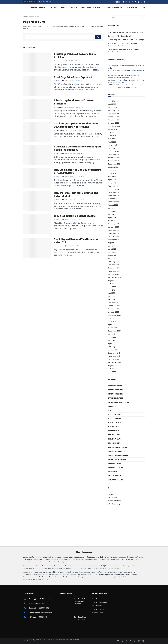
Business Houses (115, 386)
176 (80, 81)
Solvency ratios (115, 439)
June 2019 (112, 337)
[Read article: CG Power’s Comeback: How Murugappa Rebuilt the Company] (37, 155)
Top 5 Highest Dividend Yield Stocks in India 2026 (76, 241)
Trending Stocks (38, 8)
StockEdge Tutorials (113, 8)
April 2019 (112, 344)
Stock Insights (115, 443)
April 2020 (112, 325)
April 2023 (112, 218)
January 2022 (113, 265)
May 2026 (112, 101)
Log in (110, 494)
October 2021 (113, 274)
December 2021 (114, 268)
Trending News (115, 464)
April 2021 (112, 293)
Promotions (114, 431)
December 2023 (114, 192)
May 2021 (112, 290)
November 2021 (114, 271)
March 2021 (112, 296)
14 (80, 61)
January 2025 (113, 151)
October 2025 (114, 123)
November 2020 (114, 309)
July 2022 (112, 246)
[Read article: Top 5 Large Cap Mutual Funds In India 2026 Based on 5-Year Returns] (37, 132)
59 (83, 177)
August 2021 (113, 281)
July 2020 (112, 318)
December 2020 (114, 306)
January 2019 (113, 350)
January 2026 (113, 114)
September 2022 (115, 240)
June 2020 (112, 322)
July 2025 (112, 133)
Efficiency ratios (116, 398)
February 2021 (114, 299)
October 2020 (114, 312)
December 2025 (114, 117)
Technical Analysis (69, 8)
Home (25, 17)
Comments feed (114, 501)
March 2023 (113, 221)
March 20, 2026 (71, 177)
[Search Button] (144, 8)
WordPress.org (114, 504)
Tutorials (112, 472)
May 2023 (112, 214)
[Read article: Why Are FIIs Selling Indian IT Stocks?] (37, 224)
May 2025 (112, 139)
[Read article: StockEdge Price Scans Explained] (37, 86)
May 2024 (112, 177)
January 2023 (113, 227)
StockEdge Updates (117, 451)
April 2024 (112, 180)
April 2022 (112, 255)
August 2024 (113, 167)
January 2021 (113, 303)
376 (82, 200)
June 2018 (112, 372)
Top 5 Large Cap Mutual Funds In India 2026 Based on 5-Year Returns (76, 125)
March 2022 (113, 259)
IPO (109, 410)
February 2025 (114, 148)
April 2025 (112, 142)
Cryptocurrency (115, 390)
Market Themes (115, 419)
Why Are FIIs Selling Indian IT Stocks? (75, 216)
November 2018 (114, 356)
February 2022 (114, 262)
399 (81, 130)
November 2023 (114, 195)
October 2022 (114, 236)
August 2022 (113, 243)
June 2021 (112, 287)
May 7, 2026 (69, 61)
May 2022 (112, 252)
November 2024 (114, 158)
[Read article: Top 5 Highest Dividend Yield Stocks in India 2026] (37, 248)
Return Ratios (114, 435)
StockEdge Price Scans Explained (73, 77)
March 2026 (113, 107)
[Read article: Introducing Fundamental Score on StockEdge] (37, 109)
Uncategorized (115, 476)
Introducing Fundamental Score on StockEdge (74, 102)
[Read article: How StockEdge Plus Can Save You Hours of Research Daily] (37, 178)
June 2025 (112, 136)
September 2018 (114, 362)
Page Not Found (34, 17)
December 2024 (114, 155)
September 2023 (115, 202)
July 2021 (112, 284)
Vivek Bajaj (60, 61)
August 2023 (113, 205)
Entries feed (113, 498)
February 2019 (114, 347)
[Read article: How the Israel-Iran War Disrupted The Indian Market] (37, 201)
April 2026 (112, 104)
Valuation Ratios (116, 480)
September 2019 (114, 331)
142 (81, 219)
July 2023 (112, 208)
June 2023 (112, 211)
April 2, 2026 (69, 130)
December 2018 (114, 353)
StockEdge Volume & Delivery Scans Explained (75, 56)
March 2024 (113, 183)
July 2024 (112, 170)
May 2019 (112, 340)
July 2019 (112, 334)
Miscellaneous (114, 423)
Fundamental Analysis (91, 8)
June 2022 (112, 249)
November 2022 (114, 233)
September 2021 (114, 277)
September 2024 (115, 164)
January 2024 (114, 189)
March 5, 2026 (70, 246)
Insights (53, 8)
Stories (49, 2)
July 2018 (112, 369)
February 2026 (114, 110)
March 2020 (113, 328)
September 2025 (115, 126)
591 (83, 153)
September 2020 (115, 315)
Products (42, 2)
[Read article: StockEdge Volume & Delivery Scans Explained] (37, 62)
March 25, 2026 (71, 153)
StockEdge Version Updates (120, 455)
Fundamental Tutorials (118, 402)
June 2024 (112, 174)
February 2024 (114, 186)
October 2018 (113, 359)
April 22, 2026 (70, 107)
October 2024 (114, 161)
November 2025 (114, 120)
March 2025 (113, 145)
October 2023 (114, 199)
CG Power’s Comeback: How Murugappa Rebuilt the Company (77, 148)
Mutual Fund (132, 8)
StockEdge (60, 107)
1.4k (82, 246)
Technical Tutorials (117, 459)
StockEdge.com (30, 2)
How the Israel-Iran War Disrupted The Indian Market (76, 195)
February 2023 (114, 224)
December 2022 (114, 230)
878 (81, 107)
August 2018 (113, 366)
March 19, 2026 (70, 200)
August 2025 (113, 129)
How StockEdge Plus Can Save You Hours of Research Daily (77, 171)
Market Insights (115, 414)
